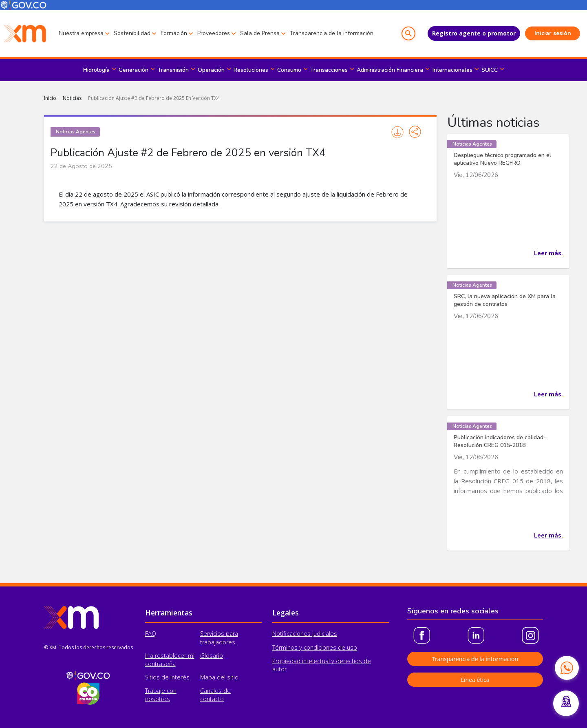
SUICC (490, 70)
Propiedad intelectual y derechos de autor (322, 665)
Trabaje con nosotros (161, 695)
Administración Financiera (390, 70)
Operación (211, 70)
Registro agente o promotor (474, 33)
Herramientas (169, 613)
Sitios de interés (167, 677)
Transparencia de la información (332, 33)
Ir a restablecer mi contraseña (170, 660)
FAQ (151, 634)
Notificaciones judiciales (305, 634)
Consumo (289, 70)
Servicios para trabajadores (219, 638)
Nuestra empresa (81, 33)
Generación (134, 70)
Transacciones (329, 70)
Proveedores (214, 33)
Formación (174, 33)
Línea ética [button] (475, 680)
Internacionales (452, 70)
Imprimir (397, 132)
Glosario (212, 656)
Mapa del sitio (219, 677)
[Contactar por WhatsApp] (567, 668)
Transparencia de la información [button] (475, 659)
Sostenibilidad (132, 33)
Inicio (50, 98)
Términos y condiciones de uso (315, 647)
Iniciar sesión (553, 33)
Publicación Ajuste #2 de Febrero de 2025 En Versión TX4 (154, 98)
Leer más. (548, 253)
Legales (286, 613)
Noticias (72, 98)
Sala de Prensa (260, 33)
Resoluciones (251, 70)
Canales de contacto (215, 695)
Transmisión (173, 70)
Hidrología (96, 70)
